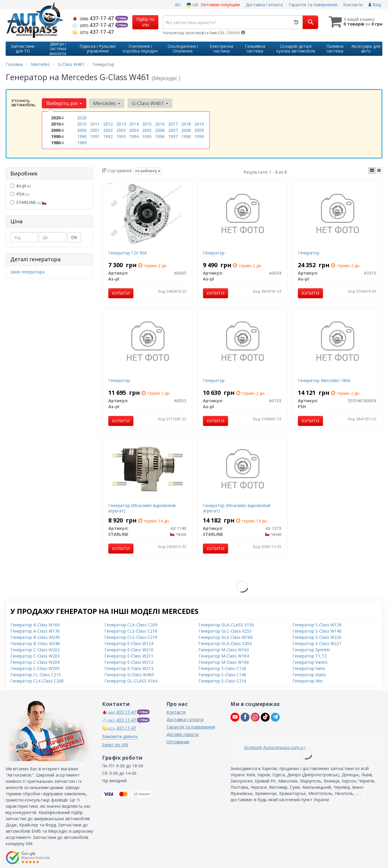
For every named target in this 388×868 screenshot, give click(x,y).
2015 (147, 124)
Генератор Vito (308, 680)
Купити (121, 293)
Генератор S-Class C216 (222, 680)
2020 (82, 118)
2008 (186, 130)
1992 (108, 136)
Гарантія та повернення (313, 5)
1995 (147, 136)
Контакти (353, 5)
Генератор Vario (309, 668)
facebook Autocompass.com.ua (275, 747)
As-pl (20, 185)
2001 (95, 130)
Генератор (214, 252)
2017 (173, 124)
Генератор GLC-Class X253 (225, 630)
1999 (199, 136)
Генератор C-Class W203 (35, 655)
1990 (82, 136)
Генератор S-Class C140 (222, 674)
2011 (95, 124)
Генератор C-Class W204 (35, 662)
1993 (121, 136)
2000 (82, 130)
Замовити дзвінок (120, 736)
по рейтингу (148, 170)
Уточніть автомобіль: (24, 102)
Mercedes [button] (107, 103)
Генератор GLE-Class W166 (226, 637)
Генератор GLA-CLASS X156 (226, 624)
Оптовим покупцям (220, 5)
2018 (186, 124)
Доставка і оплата (264, 5)
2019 (199, 124)
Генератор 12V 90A (128, 252)
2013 (121, 124)
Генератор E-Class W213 (129, 668)
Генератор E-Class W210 (129, 649)
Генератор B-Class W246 (35, 643)
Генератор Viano (309, 674)
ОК (74, 237)
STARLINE (28, 202)
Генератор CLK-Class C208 (37, 680)
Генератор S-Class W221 (317, 643)
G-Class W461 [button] (150, 103)
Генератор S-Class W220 (317, 637)
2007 (173, 130)
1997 (173, 136)
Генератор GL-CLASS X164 (131, 680)
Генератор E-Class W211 (129, 655)
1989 (82, 143)
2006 (160, 130)
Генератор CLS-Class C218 (131, 630)
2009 (199, 130)
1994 (134, 136)
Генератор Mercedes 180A (324, 380)
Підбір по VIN (145, 22)
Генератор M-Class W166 (224, 662)
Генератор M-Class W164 (224, 655)
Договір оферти (183, 734)
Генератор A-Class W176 (35, 630)
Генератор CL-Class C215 (36, 674)
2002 (108, 130)
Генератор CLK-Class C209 (131, 624)
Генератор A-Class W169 (35, 624)
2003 (121, 130)
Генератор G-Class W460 (129, 674)
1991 (95, 136)
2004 (134, 130)
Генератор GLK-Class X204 (225, 643)
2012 (108, 124)
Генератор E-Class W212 (129, 662)
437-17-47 (94, 18)
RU (178, 5)
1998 (186, 136)
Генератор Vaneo (310, 662)
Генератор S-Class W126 (317, 624)
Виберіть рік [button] (64, 103)
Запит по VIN (115, 744)
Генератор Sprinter (311, 649)
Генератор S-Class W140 (317, 630)
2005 (147, 130)
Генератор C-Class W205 (35, 668)
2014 (134, 124)
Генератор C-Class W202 (35, 649)
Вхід (375, 5)
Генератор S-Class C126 (222, 668)
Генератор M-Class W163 (224, 649)
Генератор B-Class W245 (35, 637)
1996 (160, 136)
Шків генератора (27, 271)
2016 (160, 124)
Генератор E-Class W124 (129, 643)
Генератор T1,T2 (310, 655)
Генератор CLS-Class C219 (131, 637)
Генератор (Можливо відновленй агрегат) (142, 507)
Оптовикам (178, 741)
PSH (20, 194)
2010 (82, 124)
